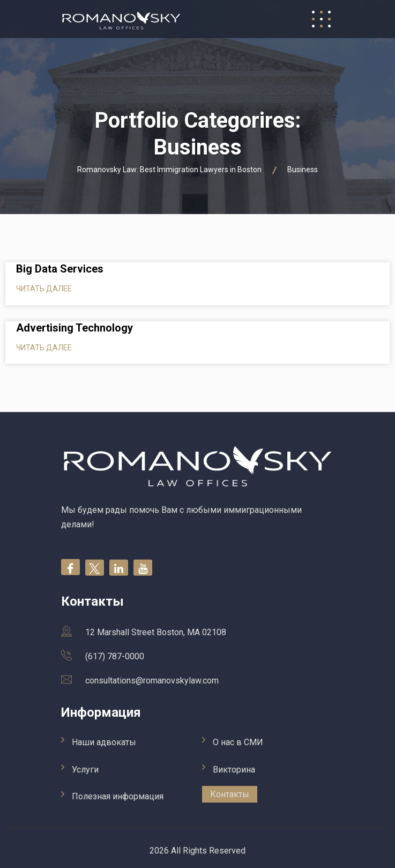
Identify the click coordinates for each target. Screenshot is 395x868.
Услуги (85, 770)
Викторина (234, 770)
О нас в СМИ (238, 742)
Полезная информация (118, 796)
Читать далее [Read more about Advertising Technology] (44, 348)
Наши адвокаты (104, 742)
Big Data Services (60, 269)
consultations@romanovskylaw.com (152, 681)
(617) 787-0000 (115, 656)
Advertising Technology (74, 328)
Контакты (230, 794)
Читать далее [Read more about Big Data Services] (44, 289)
